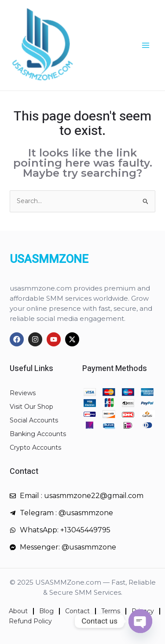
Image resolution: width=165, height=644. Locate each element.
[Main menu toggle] (146, 45)
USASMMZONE (49, 259)
